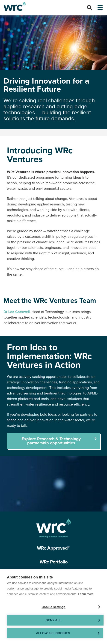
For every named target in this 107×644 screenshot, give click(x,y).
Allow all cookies (53, 633)
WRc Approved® (53, 548)
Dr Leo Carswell (17, 312)
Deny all (53, 620)
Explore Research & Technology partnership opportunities (51, 441)
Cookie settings (53, 607)
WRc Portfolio (54, 562)
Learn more (86, 594)
